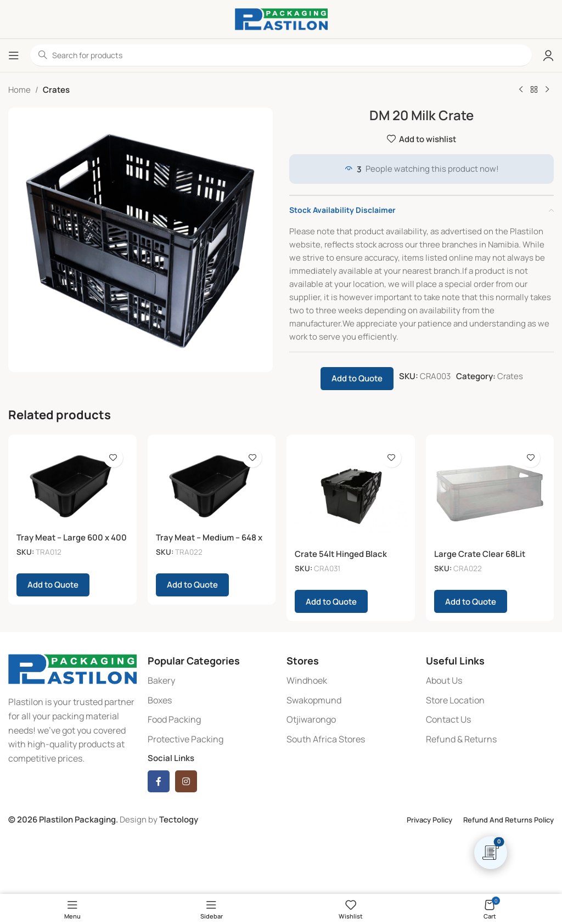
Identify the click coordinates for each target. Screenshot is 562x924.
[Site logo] (281, 18)
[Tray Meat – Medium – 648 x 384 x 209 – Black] (212, 485)
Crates (56, 90)
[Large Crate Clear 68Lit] (490, 493)
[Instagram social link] (186, 781)
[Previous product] (521, 90)
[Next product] (547, 90)
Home (19, 90)
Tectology (179, 819)
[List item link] (212, 681)
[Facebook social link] (159, 781)
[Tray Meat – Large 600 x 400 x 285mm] (72, 485)
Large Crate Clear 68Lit (480, 554)
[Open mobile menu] (14, 55)
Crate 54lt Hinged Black (341, 554)
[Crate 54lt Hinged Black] (351, 493)
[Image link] (72, 669)
